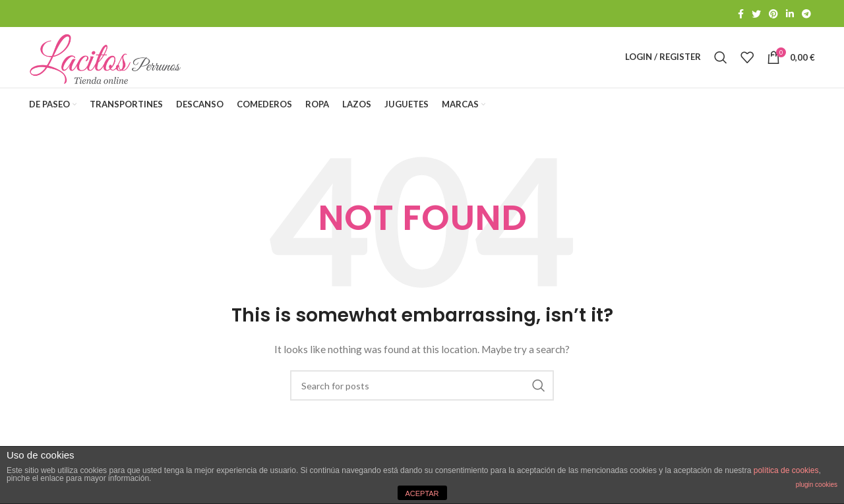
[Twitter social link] (756, 14)
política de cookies (786, 470)
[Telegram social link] (806, 14)
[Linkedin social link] (790, 14)
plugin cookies (817, 485)
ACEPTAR (422, 493)
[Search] (721, 62)
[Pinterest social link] (773, 14)
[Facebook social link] (741, 14)
